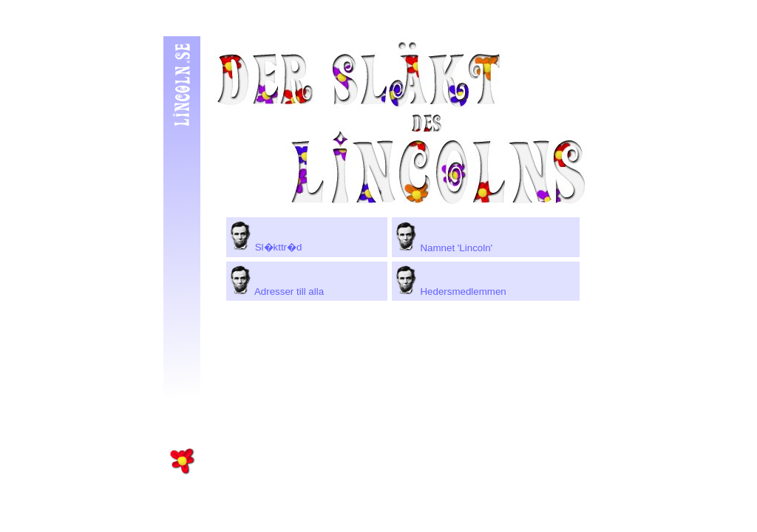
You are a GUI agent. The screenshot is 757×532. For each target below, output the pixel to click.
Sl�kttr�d (266, 247)
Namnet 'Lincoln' (444, 248)
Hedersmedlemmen (451, 291)
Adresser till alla (277, 291)
